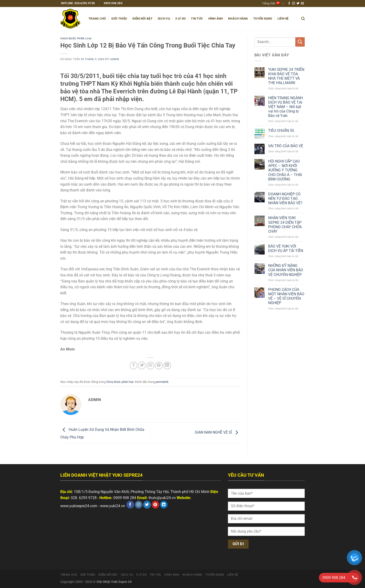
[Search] (303, 19)
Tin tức (197, 19)
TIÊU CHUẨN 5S (281, 131)
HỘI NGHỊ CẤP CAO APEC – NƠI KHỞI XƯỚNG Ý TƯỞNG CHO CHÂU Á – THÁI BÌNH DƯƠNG (285, 170)
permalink (162, 382)
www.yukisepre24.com (79, 506)
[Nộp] (300, 42)
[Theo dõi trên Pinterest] (155, 505)
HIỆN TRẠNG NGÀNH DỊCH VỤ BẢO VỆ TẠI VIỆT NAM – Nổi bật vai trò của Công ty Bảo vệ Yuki (286, 107)
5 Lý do (181, 19)
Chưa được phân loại (76, 39)
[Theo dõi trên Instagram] (294, 3)
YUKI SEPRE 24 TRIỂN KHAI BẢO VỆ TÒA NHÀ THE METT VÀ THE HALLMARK (286, 76)
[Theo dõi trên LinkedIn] (164, 505)
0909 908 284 (125, 498)
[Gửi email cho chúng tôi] (302, 3)
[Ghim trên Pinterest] (159, 365)
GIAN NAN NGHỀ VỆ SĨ (218, 433)
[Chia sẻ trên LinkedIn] (167, 365)
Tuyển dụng (263, 19)
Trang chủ (97, 19)
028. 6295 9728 (84, 498)
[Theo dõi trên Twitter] (298, 3)
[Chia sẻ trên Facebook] (133, 365)
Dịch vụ (164, 19)
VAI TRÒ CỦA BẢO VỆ (286, 146)
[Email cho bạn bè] (150, 365)
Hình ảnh (216, 19)
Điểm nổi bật (143, 19)
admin (115, 59)
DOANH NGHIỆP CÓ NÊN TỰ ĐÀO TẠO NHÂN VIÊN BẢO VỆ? (285, 199)
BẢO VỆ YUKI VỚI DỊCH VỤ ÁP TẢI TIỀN (286, 248)
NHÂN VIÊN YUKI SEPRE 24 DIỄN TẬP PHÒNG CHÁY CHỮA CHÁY (285, 225)
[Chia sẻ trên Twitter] (142, 365)
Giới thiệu (119, 19)
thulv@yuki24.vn (162, 498)
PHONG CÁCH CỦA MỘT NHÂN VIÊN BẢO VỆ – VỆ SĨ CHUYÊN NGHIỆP (286, 296)
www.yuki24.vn (113, 506)
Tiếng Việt (273, 4)
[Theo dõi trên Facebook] (289, 3)
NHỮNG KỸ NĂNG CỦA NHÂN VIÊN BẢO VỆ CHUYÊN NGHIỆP (286, 270)
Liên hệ (283, 19)
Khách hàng (238, 19)
